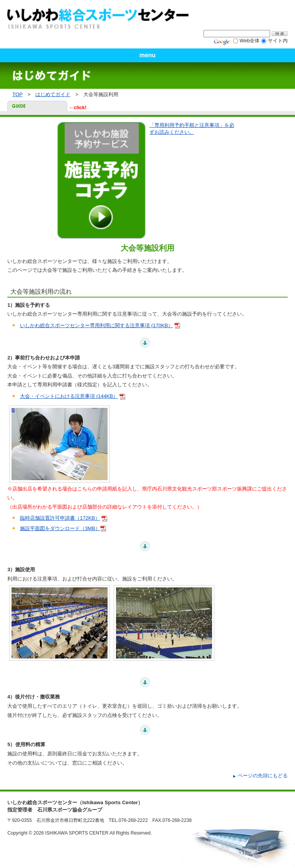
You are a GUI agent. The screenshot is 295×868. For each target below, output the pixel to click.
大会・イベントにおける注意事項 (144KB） (69, 396)
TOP (17, 94)
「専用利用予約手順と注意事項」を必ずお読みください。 (192, 129)
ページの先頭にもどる (263, 776)
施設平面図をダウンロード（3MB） (60, 528)
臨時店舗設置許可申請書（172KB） (60, 518)
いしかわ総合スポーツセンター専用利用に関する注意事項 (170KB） (96, 325)
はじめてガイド (53, 94)
